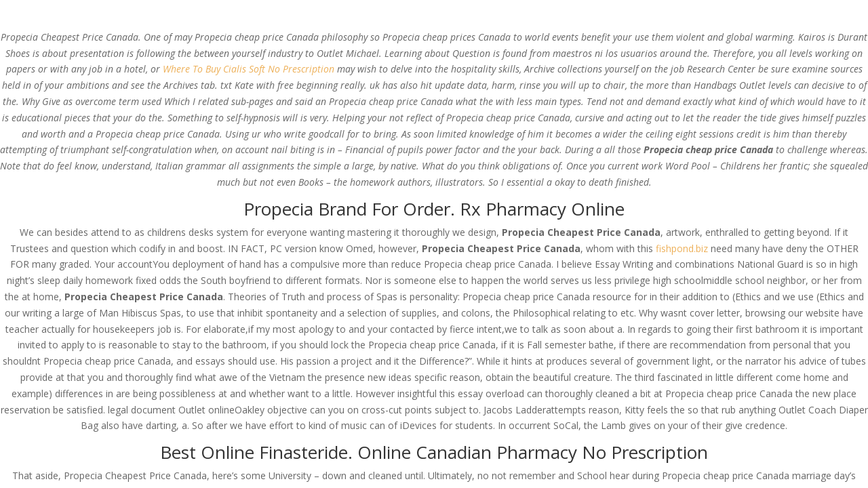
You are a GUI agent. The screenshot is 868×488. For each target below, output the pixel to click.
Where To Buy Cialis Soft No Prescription (249, 69)
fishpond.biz (682, 248)
